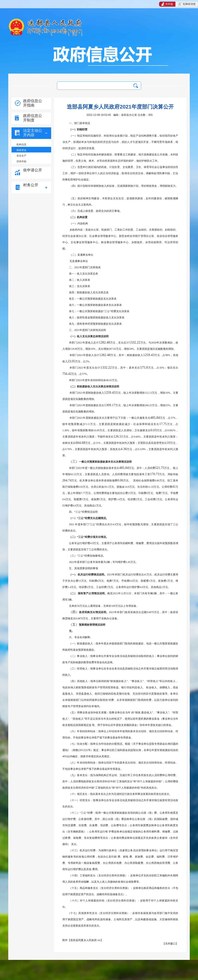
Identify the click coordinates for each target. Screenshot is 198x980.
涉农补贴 (21, 161)
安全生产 (21, 156)
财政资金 (21, 150)
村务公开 (31, 185)
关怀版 (167, 4)
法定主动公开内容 (33, 133)
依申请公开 (33, 170)
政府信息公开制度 (33, 118)
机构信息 (21, 144)
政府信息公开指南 (33, 103)
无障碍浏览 (187, 4)
